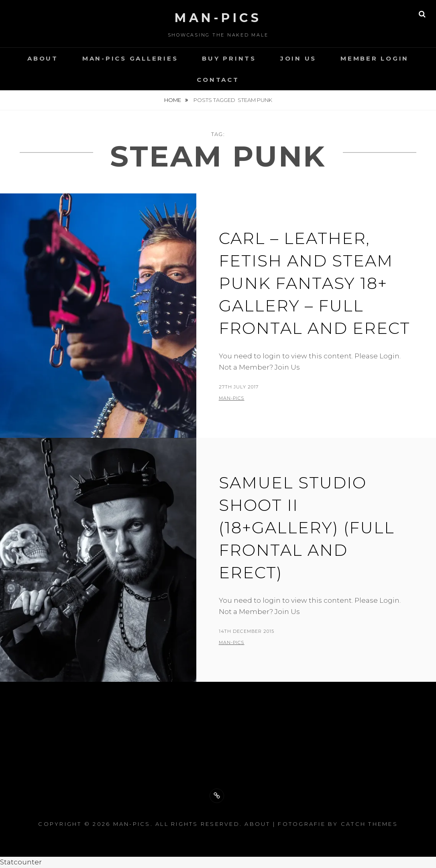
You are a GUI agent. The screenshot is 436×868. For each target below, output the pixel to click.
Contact (218, 80)
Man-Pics (218, 18)
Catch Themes (369, 824)
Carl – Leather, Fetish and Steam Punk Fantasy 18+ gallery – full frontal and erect (315, 283)
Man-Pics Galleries (130, 58)
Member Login (375, 58)
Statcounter (21, 862)
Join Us (298, 58)
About (43, 58)
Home (173, 100)
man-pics (232, 398)
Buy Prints (229, 58)
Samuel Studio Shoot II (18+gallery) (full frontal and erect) (307, 528)
